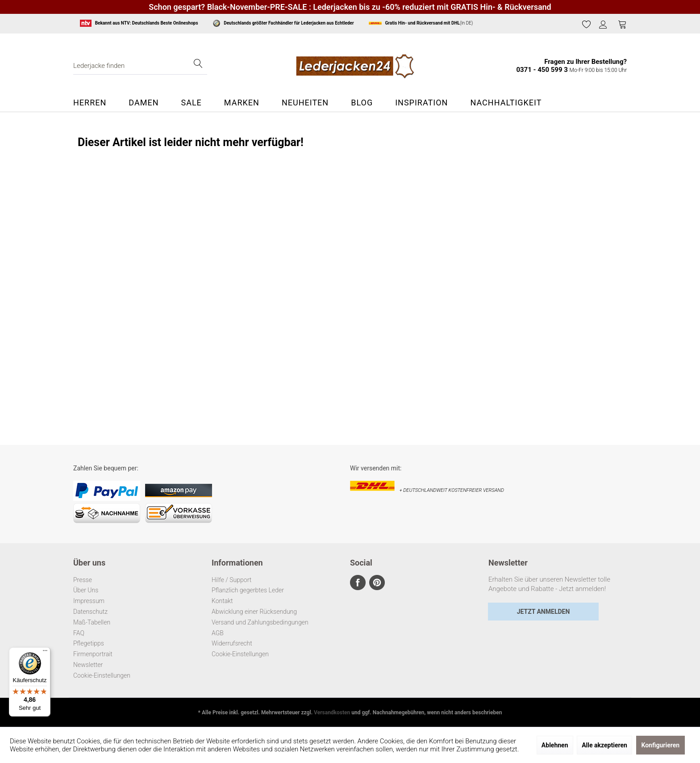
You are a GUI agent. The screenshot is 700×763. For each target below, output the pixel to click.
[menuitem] (587, 25)
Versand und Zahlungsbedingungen (260, 622)
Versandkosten (332, 713)
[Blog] (362, 103)
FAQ (79, 633)
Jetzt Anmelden (544, 612)
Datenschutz (90, 612)
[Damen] (144, 103)
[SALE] (191, 103)
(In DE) (421, 23)
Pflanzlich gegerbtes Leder (248, 590)
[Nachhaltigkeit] (506, 103)
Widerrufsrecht (232, 643)
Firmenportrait (93, 654)
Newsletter (88, 665)
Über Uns (86, 590)
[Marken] (242, 103)
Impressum (89, 601)
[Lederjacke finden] (140, 66)
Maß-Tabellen (92, 622)
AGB (218, 633)
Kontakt (222, 601)
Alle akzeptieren (604, 745)
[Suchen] (198, 66)
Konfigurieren (661, 745)
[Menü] (45, 653)
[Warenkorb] (622, 24)
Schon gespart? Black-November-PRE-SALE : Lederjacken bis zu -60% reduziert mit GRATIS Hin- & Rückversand (350, 7)
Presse (83, 580)
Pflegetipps (89, 643)
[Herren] (95, 103)
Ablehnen (555, 745)
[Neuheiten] (305, 103)
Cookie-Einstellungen (102, 675)
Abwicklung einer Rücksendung (254, 612)
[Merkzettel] (587, 24)
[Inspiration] (421, 103)
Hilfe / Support (231, 580)
